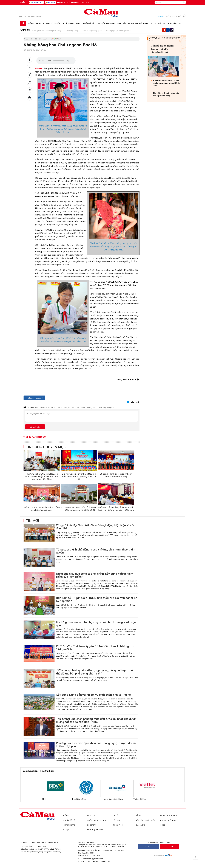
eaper (76, 2)
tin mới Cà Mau (57, 407)
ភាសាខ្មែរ (22, 2)
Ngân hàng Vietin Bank (113, 799)
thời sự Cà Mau (69, 407)
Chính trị (40, 23)
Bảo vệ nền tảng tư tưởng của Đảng (47, 31)
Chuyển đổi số (88, 23)
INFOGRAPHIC (117, 825)
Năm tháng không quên (92, 31)
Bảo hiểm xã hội (79, 799)
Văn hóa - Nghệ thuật (138, 23)
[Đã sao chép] (29, 90)
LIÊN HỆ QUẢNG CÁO (95, 830)
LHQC (87, 2)
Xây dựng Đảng (72, 31)
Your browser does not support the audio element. (56, 61)
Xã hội (57, 23)
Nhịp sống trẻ (174, 23)
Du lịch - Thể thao (158, 23)
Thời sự (31, 23)
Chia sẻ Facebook (34, 398)
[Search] (170, 2)
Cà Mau (48, 407)
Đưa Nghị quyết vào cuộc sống (118, 31)
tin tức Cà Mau (80, 407)
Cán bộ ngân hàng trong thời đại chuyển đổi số (162, 49)
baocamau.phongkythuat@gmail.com (94, 861)
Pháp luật (122, 23)
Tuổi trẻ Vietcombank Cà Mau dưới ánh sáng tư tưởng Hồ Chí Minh (167, 83)
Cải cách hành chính (71, 23)
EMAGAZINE (141, 825)
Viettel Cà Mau (140, 799)
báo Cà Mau (40, 407)
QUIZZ (163, 825)
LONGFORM (92, 825)
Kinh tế (49, 23)
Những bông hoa (108, 407)
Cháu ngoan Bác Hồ (93, 407)
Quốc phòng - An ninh (105, 23)
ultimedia (62, 2)
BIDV (44, 799)
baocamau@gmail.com (93, 859)
